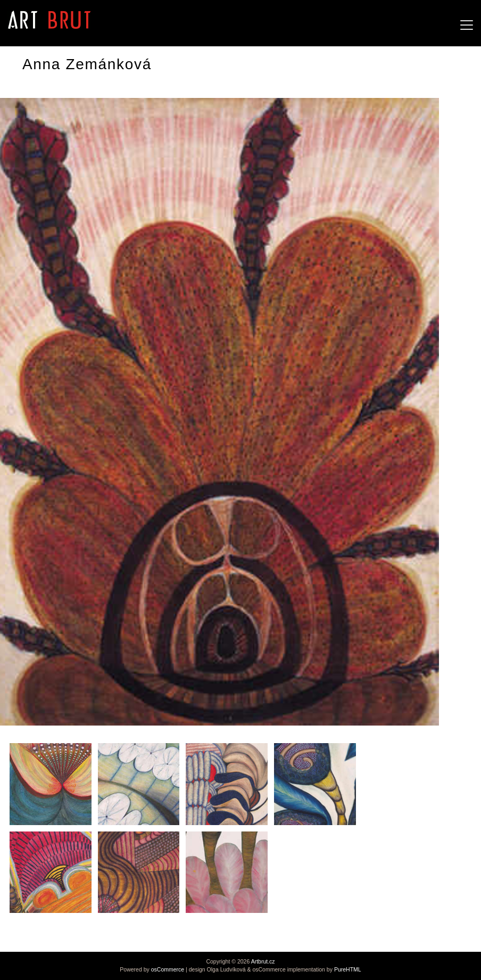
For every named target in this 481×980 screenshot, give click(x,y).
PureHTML (348, 969)
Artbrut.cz (263, 961)
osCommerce (168, 969)
